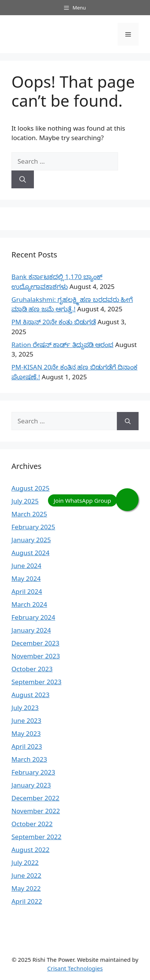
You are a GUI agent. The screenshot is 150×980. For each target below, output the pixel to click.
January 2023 (31, 785)
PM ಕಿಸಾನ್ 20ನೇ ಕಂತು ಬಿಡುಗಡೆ (54, 322)
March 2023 (29, 759)
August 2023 (30, 695)
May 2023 (26, 733)
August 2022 (30, 850)
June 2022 (26, 875)
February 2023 (33, 772)
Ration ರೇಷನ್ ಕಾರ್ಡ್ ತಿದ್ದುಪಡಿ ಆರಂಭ (62, 345)
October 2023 (32, 669)
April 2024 (27, 591)
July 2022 (25, 862)
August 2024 (30, 553)
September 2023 (36, 682)
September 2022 (36, 837)
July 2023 (25, 708)
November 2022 (36, 811)
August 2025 (30, 488)
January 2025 (31, 540)
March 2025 (29, 514)
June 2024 (26, 566)
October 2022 (32, 824)
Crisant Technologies (75, 968)
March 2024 (29, 604)
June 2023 (26, 720)
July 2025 (25, 501)
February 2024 (33, 617)
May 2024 (26, 578)
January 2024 (31, 630)
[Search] (23, 180)
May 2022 (26, 888)
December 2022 (35, 798)
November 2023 (36, 656)
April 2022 (27, 901)
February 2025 (33, 527)
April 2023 (27, 746)
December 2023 (35, 643)
